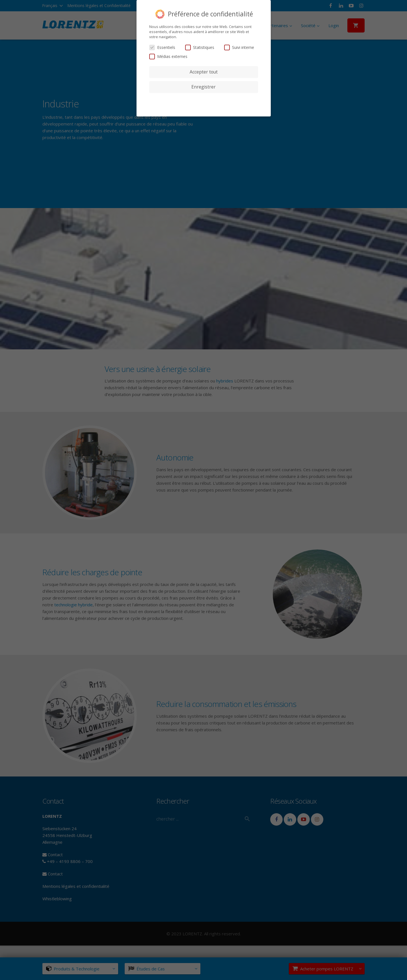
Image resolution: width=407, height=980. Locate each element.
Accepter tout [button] (204, 72)
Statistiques (200, 47)
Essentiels (162, 47)
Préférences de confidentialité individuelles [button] (203, 98)
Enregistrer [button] (203, 87)
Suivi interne (239, 47)
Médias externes (168, 56)
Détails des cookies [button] (204, 105)
